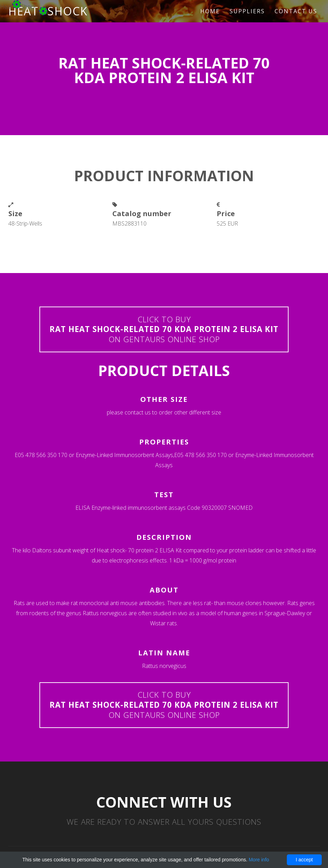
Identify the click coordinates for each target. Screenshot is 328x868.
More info (259, 860)
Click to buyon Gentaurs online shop (164, 329)
